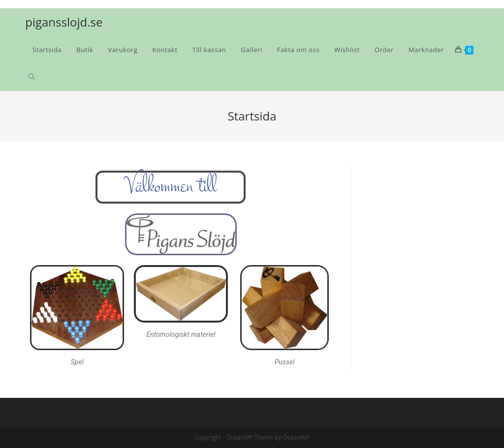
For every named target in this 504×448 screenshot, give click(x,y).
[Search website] (32, 77)
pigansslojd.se (64, 22)
